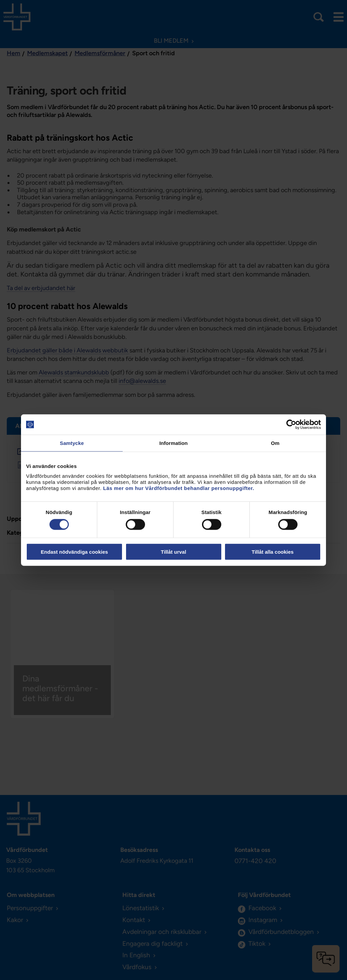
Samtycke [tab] (72, 443)
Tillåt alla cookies (273, 552)
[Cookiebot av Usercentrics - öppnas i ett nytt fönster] (291, 425)
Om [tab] (275, 443)
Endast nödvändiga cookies (74, 552)
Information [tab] (173, 443)
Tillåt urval (174, 552)
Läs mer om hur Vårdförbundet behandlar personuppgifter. (179, 488)
